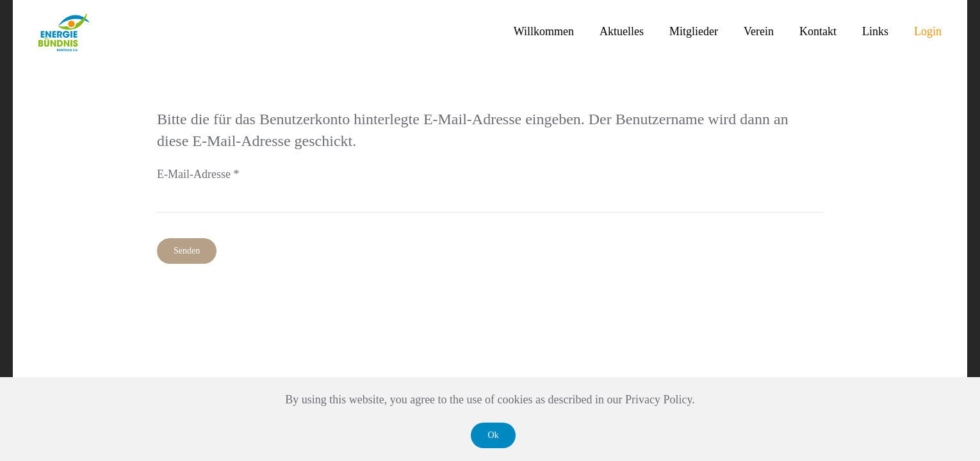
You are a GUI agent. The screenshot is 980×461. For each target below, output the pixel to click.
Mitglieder (694, 31)
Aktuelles (622, 31)
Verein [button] (759, 31)
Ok (493, 435)
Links (875, 31)
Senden (187, 251)
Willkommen (544, 31)
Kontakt (818, 31)
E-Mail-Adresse (198, 174)
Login (928, 31)
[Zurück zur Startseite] (64, 32)
